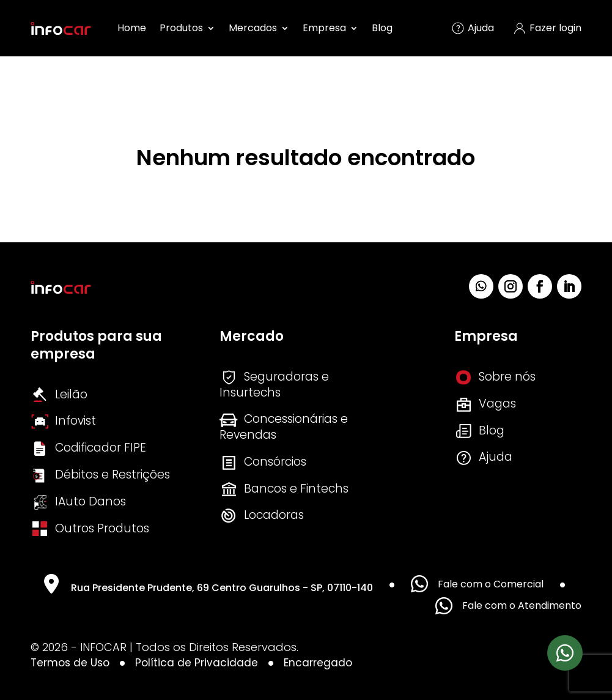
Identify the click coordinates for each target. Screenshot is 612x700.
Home (132, 28)
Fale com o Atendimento (508, 606)
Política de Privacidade (197, 663)
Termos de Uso (70, 663)
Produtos (181, 28)
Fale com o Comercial (477, 584)
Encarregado (318, 663)
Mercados (253, 28)
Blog (382, 28)
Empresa (324, 28)
